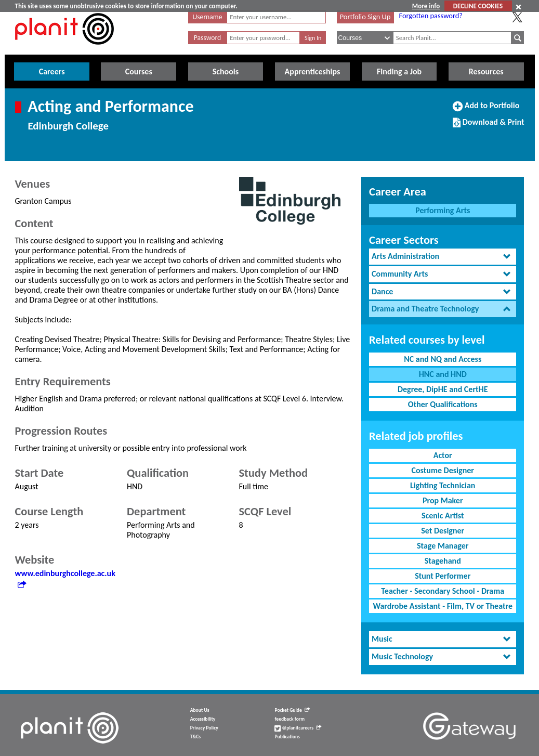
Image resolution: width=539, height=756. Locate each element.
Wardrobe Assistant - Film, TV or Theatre (443, 606)
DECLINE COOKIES (478, 6)
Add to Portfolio (486, 110)
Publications (287, 737)
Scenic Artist (443, 516)
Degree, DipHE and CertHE (443, 389)
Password (207, 38)
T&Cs (195, 737)
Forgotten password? (431, 16)
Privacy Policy (204, 728)
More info (426, 6)
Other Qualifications (443, 404)
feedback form (290, 719)
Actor (443, 455)
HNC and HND (443, 374)
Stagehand (443, 561)
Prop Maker (443, 500)
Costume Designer (443, 470)
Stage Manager (443, 546)
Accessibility (203, 719)
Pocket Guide (292, 710)
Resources (486, 71)
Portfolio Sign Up (365, 17)
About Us (200, 710)
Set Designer (443, 531)
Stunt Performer (443, 576)
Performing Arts (443, 210)
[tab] (443, 257)
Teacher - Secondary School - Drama (443, 591)
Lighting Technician (443, 485)
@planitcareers (298, 728)
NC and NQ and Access (443, 359)
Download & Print (488, 126)
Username (208, 17)
